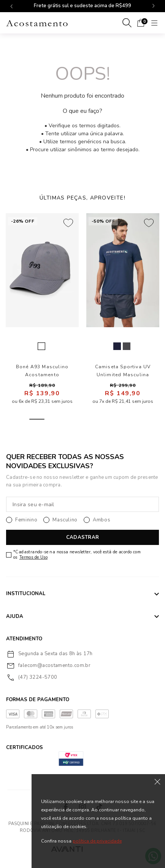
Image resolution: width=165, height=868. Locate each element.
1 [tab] (37, 419)
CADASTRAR (82, 537)
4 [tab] (92, 419)
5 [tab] (110, 419)
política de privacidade (97, 841)
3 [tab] (73, 419)
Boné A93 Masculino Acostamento (42, 371)
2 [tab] (55, 419)
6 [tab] (128, 419)
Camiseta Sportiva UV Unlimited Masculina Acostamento (123, 371)
